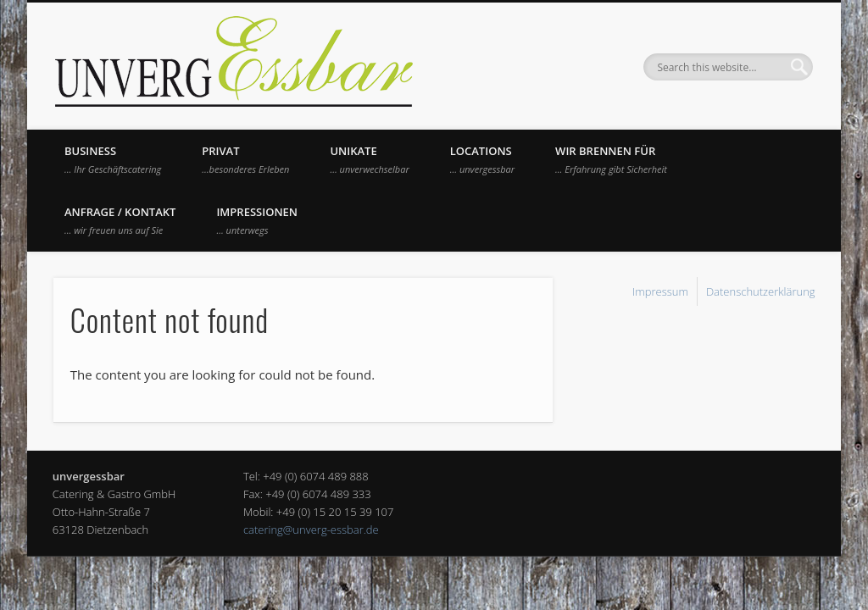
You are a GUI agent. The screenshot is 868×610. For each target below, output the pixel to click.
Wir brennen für (611, 159)
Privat (245, 159)
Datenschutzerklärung (761, 291)
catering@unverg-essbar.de (311, 530)
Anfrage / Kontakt (120, 220)
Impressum (660, 291)
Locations (482, 159)
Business (113, 159)
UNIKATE (369, 159)
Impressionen (257, 220)
